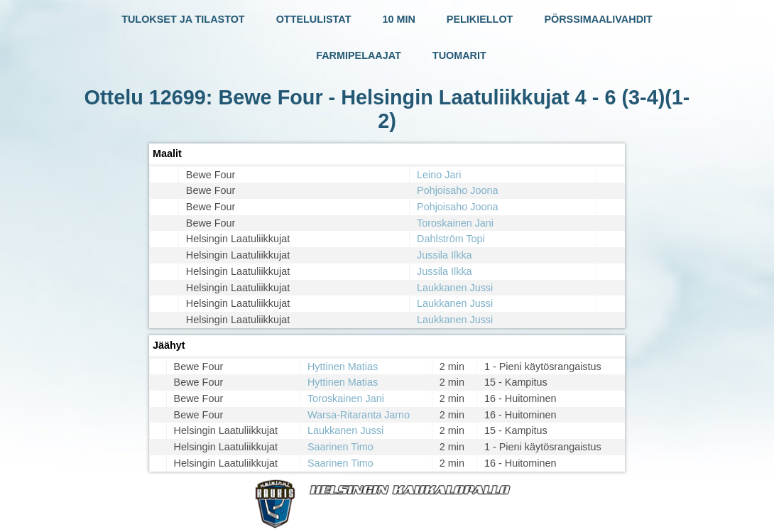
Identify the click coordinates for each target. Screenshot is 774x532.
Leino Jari (439, 175)
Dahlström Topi (451, 239)
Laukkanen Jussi (455, 288)
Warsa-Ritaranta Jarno (359, 415)
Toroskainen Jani (455, 223)
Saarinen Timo (340, 447)
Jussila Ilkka (445, 255)
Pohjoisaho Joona (457, 190)
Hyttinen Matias (343, 367)
